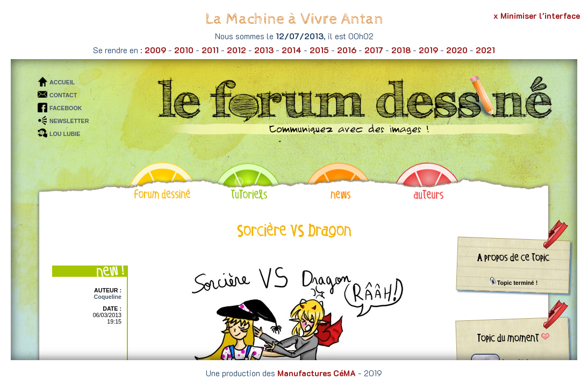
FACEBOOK (66, 108)
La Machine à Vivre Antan (294, 19)
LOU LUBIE (65, 134)
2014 (292, 50)
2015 (319, 50)
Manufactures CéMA (317, 373)
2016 (347, 50)
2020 (457, 50)
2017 (374, 50)
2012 (236, 50)
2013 (264, 50)
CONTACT (63, 95)
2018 (401, 50)
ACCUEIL (62, 82)
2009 (155, 50)
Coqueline (107, 297)
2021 (485, 50)
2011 (210, 50)
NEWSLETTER (69, 121)
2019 (428, 50)
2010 (184, 50)
